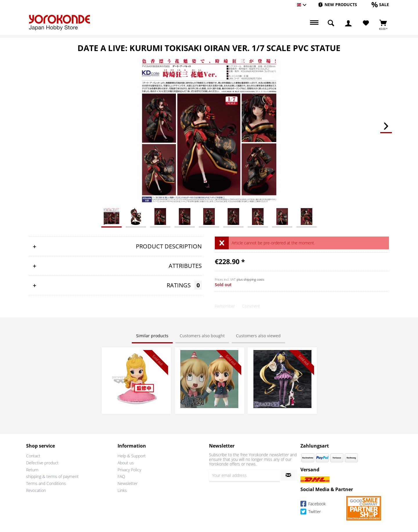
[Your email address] (244, 475)
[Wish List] (366, 23)
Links (122, 490)
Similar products (152, 336)
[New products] (337, 4)
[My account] (348, 23)
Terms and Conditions (46, 483)
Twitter (311, 512)
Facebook (313, 505)
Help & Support (132, 456)
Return (32, 470)
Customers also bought (202, 336)
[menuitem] (337, 5)
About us (126, 463)
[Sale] (380, 4)
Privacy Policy (129, 470)
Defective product (42, 463)
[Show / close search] (331, 23)
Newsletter (128, 483)
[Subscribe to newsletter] (288, 475)
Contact (33, 456)
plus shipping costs (250, 279)
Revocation (36, 490)
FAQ (121, 476)
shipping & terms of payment (52, 476)
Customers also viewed (258, 336)
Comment (251, 306)
